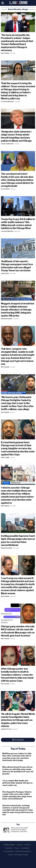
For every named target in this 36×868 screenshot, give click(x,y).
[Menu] (3, 3)
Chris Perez (5, 273)
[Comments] (18, 55)
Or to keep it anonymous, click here (19, 831)
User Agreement (9, 851)
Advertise (27, 845)
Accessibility (25, 848)
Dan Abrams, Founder (22, 855)
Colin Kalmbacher (7, 102)
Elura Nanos (5, 189)
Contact (10, 855)
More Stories (18, 740)
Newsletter (9, 848)
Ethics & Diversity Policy (23, 851)
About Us (20, 845)
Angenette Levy (6, 729)
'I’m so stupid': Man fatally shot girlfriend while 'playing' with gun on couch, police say (17, 783)
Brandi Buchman (7, 319)
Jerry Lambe (5, 458)
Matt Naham (5, 53)
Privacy (17, 848)
